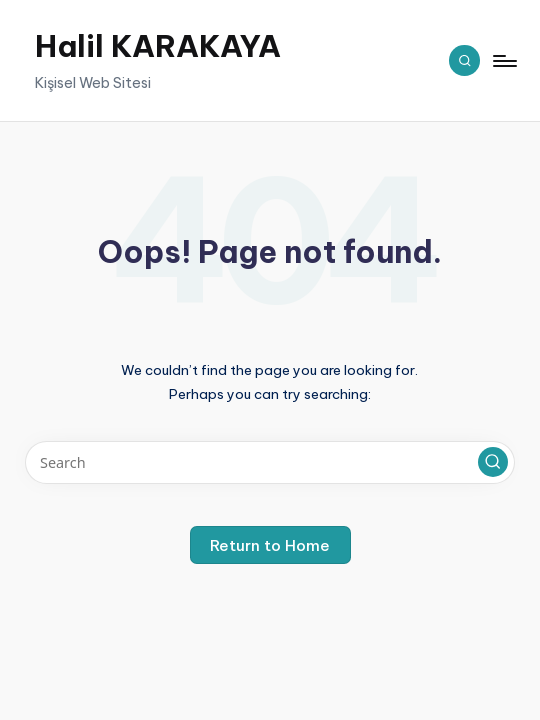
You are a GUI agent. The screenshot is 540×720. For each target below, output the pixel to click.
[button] (493, 462)
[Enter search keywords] (269, 462)
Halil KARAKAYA (158, 46)
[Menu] (503, 60)
